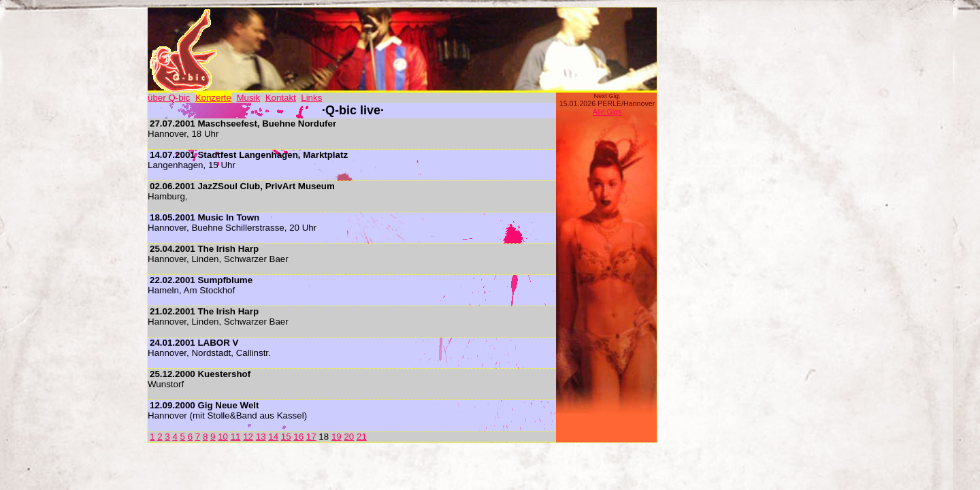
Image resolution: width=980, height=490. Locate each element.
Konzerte (213, 98)
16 (298, 437)
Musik (248, 98)
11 (236, 437)
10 (223, 437)
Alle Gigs (607, 112)
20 (349, 437)
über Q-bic (169, 98)
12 (248, 437)
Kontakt (281, 98)
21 (362, 437)
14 (273, 437)
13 (261, 437)
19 (337, 437)
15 (286, 437)
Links (311, 98)
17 (311, 437)
